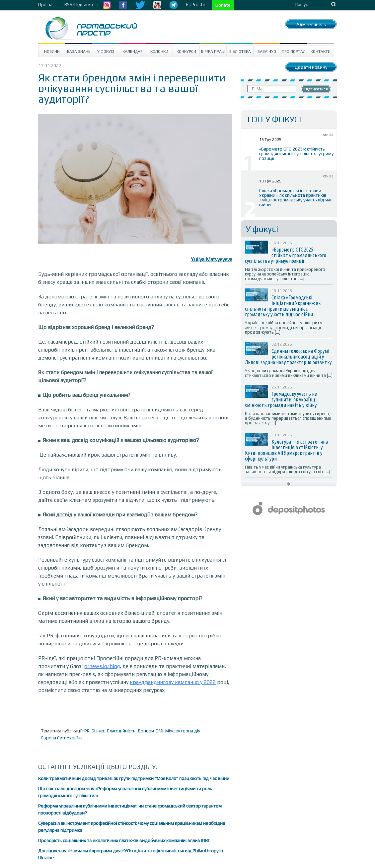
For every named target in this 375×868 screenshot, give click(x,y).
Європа (48, 738)
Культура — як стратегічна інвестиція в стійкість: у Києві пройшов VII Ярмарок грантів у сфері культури (286, 450)
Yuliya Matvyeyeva (212, 259)
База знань (79, 52)
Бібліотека (240, 52)
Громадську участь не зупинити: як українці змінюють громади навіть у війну (281, 399)
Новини (52, 52)
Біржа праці (213, 52)
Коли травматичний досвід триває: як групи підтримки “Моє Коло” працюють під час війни (134, 778)
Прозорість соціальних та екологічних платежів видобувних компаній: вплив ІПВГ (124, 840)
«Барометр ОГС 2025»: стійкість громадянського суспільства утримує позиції (297, 154)
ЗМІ (160, 731)
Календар (133, 52)
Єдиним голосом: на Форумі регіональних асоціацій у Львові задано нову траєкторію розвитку (288, 357)
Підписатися (316, 89)
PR (87, 731)
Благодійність (121, 731)
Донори (146, 731)
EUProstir (196, 4)
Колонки (159, 52)
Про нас (46, 4)
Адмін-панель (311, 24)
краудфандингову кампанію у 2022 (173, 682)
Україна (75, 738)
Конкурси (186, 52)
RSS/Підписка (79, 4)
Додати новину (311, 67)
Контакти (321, 52)
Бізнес (98, 731)
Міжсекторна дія (183, 731)
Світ (61, 738)
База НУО (267, 52)
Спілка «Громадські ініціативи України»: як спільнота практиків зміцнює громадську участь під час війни (296, 197)
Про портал (294, 52)
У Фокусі (106, 52)
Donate (223, 5)
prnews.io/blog (102, 666)
